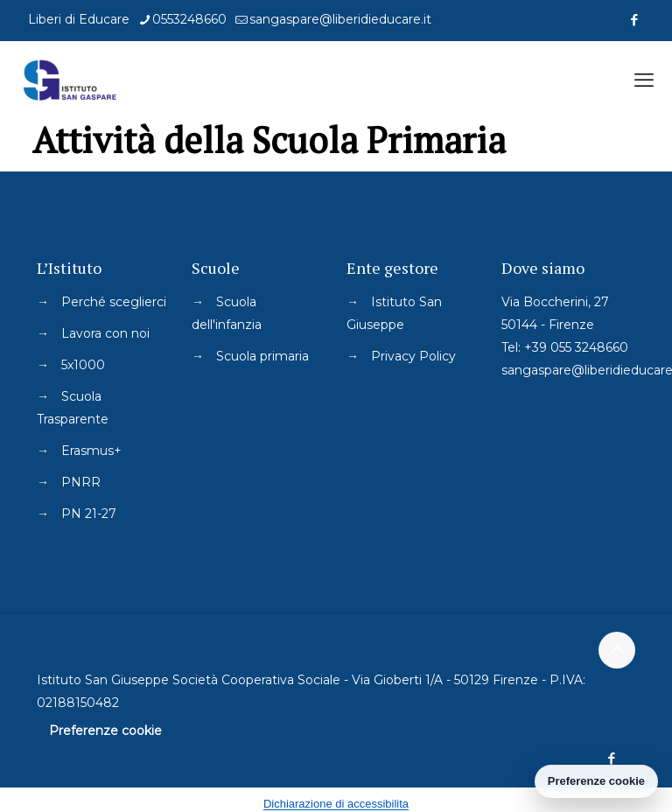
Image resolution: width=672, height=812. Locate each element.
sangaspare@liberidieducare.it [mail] (340, 19)
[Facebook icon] (634, 20)
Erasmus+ (91, 451)
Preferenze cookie (105, 731)
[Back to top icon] (617, 650)
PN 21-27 (89, 514)
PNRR (81, 482)
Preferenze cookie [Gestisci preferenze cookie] (596, 781)
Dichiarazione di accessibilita (336, 804)
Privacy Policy (413, 356)
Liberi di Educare (79, 19)
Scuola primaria (262, 356)
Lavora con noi (105, 333)
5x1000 (83, 365)
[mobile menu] (644, 80)
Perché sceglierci (114, 302)
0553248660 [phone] (189, 19)
